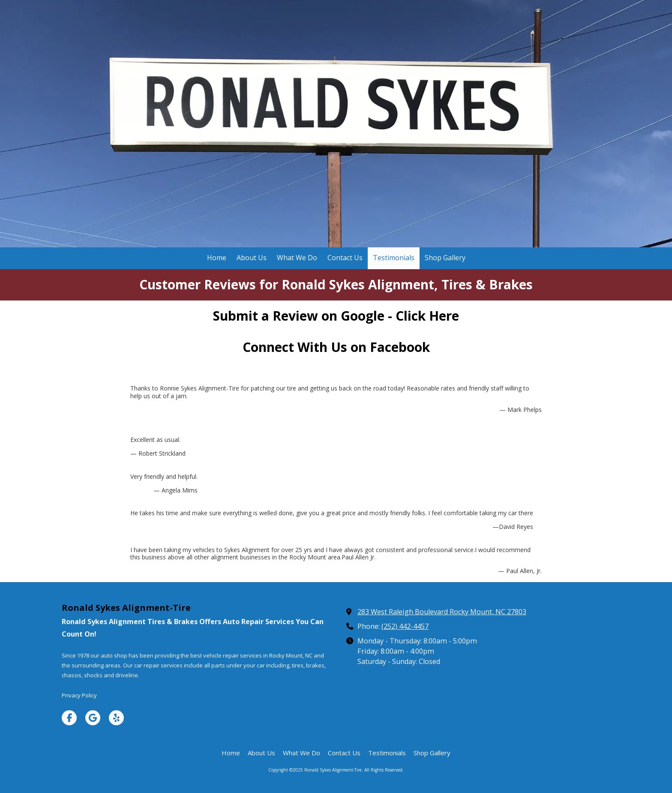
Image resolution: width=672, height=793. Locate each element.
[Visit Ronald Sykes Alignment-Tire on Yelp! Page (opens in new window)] (116, 718)
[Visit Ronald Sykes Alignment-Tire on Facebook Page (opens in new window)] (69, 718)
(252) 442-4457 (405, 626)
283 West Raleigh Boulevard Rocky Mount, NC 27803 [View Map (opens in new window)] (442, 612)
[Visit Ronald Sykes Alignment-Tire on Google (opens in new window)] (93, 718)
